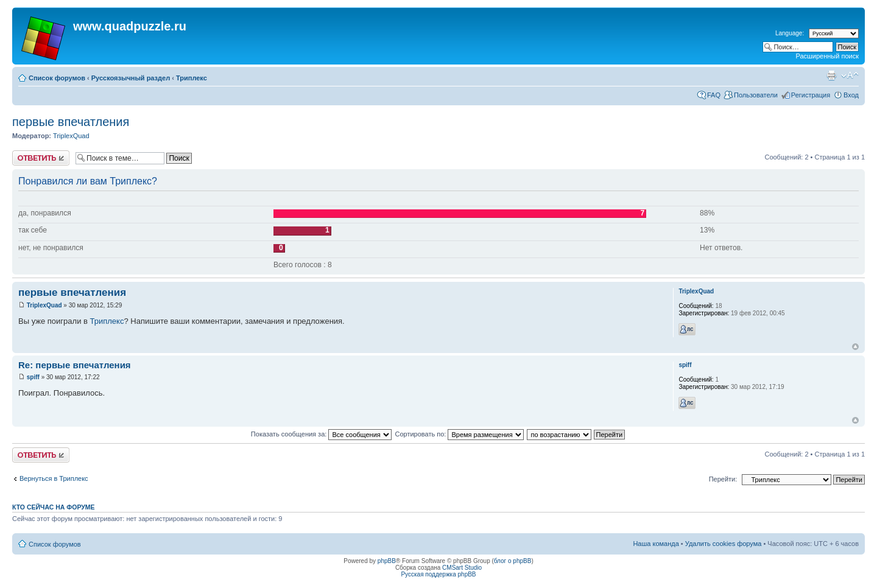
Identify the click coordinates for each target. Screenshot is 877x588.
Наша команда (656, 544)
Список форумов (57, 78)
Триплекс (192, 78)
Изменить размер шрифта (850, 75)
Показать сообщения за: (322, 434)
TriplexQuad (71, 136)
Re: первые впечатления (75, 365)
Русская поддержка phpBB (438, 574)
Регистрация (811, 95)
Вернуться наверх (855, 347)
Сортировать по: (459, 434)
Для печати (831, 75)
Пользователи (756, 95)
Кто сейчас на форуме (54, 507)
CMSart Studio (462, 568)
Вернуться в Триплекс (54, 478)
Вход (851, 95)
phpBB (387, 561)
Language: (790, 33)
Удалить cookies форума (724, 544)
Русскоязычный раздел (131, 78)
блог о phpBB (513, 561)
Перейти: (723, 479)
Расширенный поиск (827, 56)
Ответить (41, 158)
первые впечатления (71, 122)
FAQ (714, 95)
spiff (33, 377)
